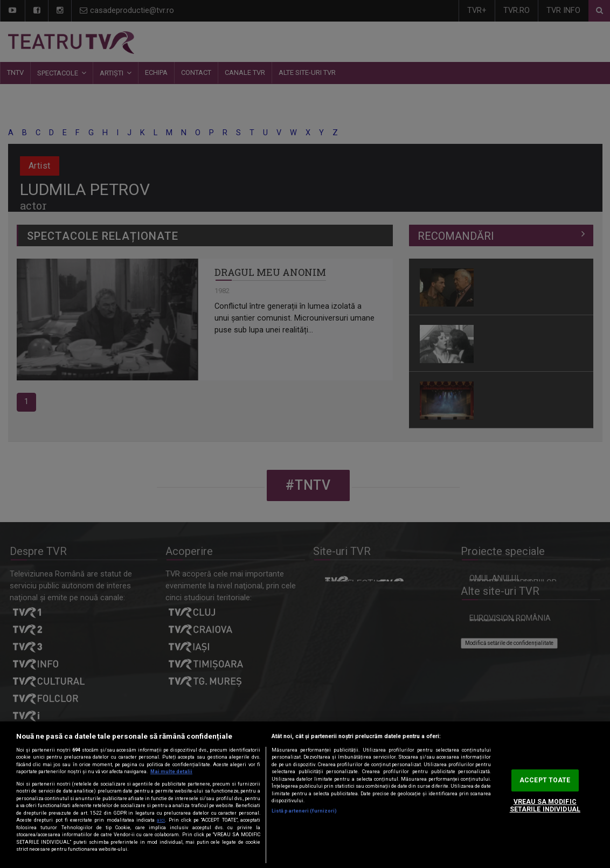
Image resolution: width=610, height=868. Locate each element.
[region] (305, 795)
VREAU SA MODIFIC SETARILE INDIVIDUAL (545, 806)
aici (161, 820)
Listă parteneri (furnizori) (304, 811)
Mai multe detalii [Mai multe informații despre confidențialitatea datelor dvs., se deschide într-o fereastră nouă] (171, 772)
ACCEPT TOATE (545, 780)
